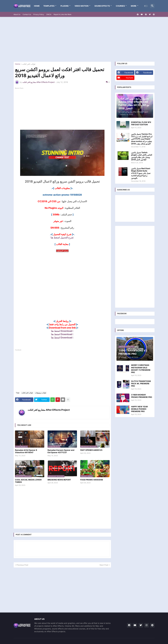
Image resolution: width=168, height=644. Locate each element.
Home (37, 6)
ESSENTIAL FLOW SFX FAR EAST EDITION (141, 123)
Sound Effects (102, 6)
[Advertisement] (84, 39)
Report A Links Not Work (63, 14)
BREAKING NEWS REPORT (59, 480)
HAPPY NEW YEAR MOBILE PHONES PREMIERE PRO (139, 409)
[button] (146, 6)
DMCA (49, 14)
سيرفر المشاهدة (62, 251)
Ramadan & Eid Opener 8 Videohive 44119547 (26, 451)
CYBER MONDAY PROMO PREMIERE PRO (142, 396)
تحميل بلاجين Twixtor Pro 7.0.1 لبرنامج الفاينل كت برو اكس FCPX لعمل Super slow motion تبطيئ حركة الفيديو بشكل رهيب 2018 (142, 139)
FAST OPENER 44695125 (91, 450)
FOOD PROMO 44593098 (92, 480)
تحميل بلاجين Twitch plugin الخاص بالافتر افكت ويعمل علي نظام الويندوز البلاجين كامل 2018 (142, 156)
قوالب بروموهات (41, 393)
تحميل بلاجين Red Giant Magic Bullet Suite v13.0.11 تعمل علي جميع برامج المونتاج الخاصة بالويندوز (141, 173)
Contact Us (27, 14)
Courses (120, 6)
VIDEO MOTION (81, 6)
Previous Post (22, 565)
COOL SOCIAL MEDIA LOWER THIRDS (28, 481)
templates (49, 6)
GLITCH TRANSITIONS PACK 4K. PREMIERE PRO (141, 384)
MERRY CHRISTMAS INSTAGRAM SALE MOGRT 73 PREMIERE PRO (141, 369)
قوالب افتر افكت (29, 64)
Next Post (104, 565)
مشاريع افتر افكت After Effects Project (49, 410)
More (134, 6)
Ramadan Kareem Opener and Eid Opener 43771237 (61, 451)
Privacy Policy (39, 14)
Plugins (64, 6)
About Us (17, 14)
